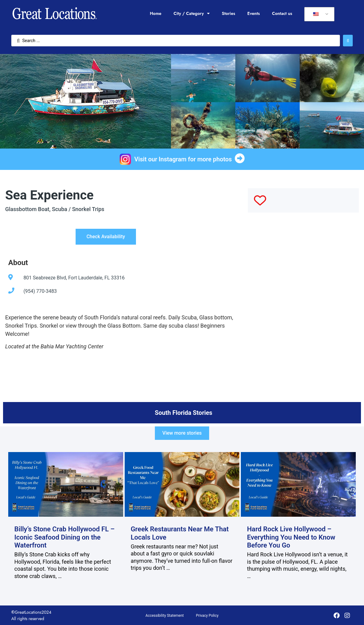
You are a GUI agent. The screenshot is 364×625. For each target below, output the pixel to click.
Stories (229, 13)
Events (253, 13)
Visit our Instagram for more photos (183, 159)
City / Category (191, 13)
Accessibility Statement (164, 616)
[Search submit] (348, 41)
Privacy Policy (207, 616)
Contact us (282, 13)
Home (155, 13)
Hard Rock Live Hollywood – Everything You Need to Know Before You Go (291, 537)
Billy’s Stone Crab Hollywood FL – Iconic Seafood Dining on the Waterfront (64, 537)
